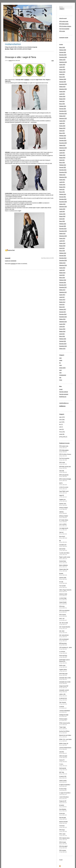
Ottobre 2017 (62, 290)
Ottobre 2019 (62, 234)
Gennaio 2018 (63, 283)
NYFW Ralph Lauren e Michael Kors (65, 661)
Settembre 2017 (63, 292)
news (61, 365)
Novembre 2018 (63, 260)
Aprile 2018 (62, 275)
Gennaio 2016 (63, 341)
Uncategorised (63, 375)
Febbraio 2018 (63, 280)
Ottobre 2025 (62, 60)
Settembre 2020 (63, 207)
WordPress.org (63, 397)
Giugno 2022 (62, 155)
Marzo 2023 (62, 133)
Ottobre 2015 (62, 349)
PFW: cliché (62, 31)
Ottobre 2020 (62, 204)
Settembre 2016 (63, 322)
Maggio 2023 (62, 128)
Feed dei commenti (64, 394)
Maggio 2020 (62, 216)
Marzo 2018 (62, 278)
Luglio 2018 (62, 270)
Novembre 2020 (63, 202)
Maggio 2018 (62, 273)
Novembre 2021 (63, 172)
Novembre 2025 (63, 57)
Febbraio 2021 (63, 194)
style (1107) (62, 417)
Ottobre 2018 (62, 263)
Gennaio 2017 (63, 312)
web (60, 378)
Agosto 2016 (62, 324)
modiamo (27, 80)
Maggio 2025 (62, 72)
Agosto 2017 (62, 295)
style (53, 61)
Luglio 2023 (62, 123)
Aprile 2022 (62, 160)
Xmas (61, 380)
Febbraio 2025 (63, 79)
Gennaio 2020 (63, 226)
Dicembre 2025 (63, 55)
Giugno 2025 (62, 70)
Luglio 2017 (62, 297)
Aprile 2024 (62, 101)
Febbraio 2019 (63, 253)
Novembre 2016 (63, 317)
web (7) (61, 427)
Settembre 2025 (63, 62)
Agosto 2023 (62, 121)
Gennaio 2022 (63, 167)
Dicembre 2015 (63, 344)
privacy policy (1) (63, 437)
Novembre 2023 (63, 114)
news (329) (62, 420)
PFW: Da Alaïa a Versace (65, 26)
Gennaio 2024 (63, 109)
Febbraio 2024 (63, 106)
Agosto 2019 (62, 238)
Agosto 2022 (62, 150)
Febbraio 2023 (63, 136)
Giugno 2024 (62, 96)
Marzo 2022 (62, 163)
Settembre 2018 (63, 265)
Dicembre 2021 (63, 170)
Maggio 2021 (62, 187)
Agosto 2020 (62, 209)
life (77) (61, 425)
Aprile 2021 (62, 189)
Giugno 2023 (62, 126)
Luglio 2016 (62, 327)
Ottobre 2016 (62, 319)
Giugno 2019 (62, 243)
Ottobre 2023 (62, 116)
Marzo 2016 (62, 336)
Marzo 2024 (62, 104)
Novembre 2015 (63, 346)
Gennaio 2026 (63, 52)
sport (60, 370)
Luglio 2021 (62, 182)
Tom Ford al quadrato (64, 29)
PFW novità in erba (64, 21)
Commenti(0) (8, 258)
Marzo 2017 (62, 307)
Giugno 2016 (62, 329)
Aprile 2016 (62, 334)
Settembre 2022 (63, 148)
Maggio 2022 (62, 158)
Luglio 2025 (62, 67)
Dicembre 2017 (63, 285)
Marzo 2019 (62, 251)
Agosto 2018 (62, 268)
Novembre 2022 (63, 143)
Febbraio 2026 (63, 50)
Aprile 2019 (62, 248)
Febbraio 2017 (63, 309)
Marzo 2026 (62, 47)
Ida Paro (7, 49)
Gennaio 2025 (63, 82)
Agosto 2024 (62, 92)
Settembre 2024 (63, 89)
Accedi (61, 389)
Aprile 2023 (62, 131)
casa (60, 358)
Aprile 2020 (62, 219)
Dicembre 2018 (63, 258)
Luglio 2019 (62, 241)
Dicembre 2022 (63, 141)
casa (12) (61, 429)
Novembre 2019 (63, 231)
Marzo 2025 (62, 77)
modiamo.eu (62, 406)
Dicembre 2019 (63, 229)
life (60, 363)
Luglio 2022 (62, 153)
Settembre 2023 (63, 118)
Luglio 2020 (62, 212)
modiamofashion (13, 44)
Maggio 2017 (62, 302)
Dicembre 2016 (63, 314)
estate (61, 360)
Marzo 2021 (62, 192)
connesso (13, 264)
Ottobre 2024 (62, 87)
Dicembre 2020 (63, 199)
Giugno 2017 (62, 300)
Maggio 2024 (62, 99)
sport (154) (62, 422)
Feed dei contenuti (64, 392)
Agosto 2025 (62, 65)
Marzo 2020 (62, 221)
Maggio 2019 (62, 246)
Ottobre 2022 (62, 145)
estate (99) (62, 434)
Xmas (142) (62, 432)
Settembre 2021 (63, 177)
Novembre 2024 (63, 84)
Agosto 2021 (62, 180)
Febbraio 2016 (63, 339)
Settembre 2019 (63, 236)
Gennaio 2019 (63, 256)
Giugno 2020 (62, 214)
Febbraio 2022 (63, 165)
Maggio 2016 (62, 331)
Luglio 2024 (62, 94)
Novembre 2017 (63, 287)
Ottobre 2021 (62, 175)
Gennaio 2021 (63, 197)
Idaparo (10, 61)
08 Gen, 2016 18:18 (16, 61)
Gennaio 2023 (63, 138)
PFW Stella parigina (64, 24)
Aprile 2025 (62, 74)
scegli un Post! (11, 250)
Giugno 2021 (62, 185)
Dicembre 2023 (63, 111)
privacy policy (62, 368)
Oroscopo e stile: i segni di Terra (21, 57)
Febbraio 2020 (63, 224)
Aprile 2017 (62, 305)
